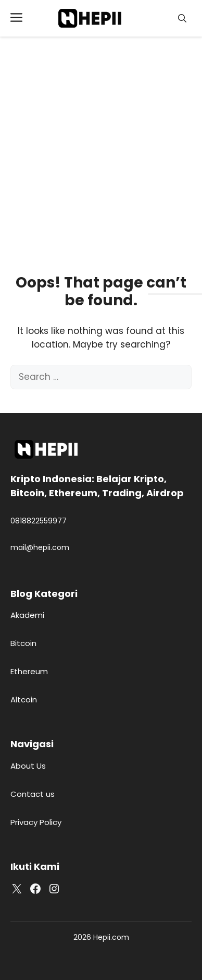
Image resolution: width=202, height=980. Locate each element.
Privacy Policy (36, 822)
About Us (28, 766)
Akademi (27, 615)
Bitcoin (23, 643)
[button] (182, 19)
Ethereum (29, 671)
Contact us (33, 794)
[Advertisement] (98, 140)
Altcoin (24, 700)
